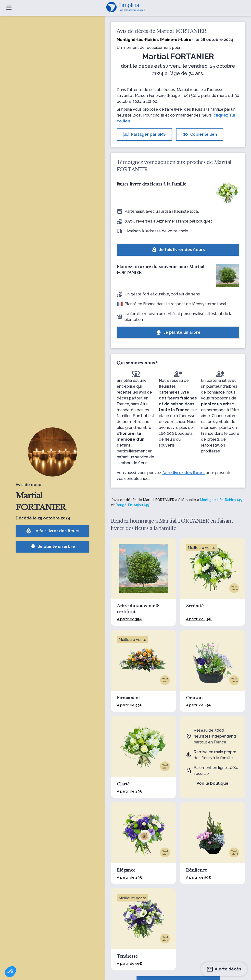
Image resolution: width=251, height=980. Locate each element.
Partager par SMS (144, 134)
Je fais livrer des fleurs (53, 531)
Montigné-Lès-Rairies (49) (222, 500)
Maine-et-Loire (176, 40)
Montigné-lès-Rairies (138, 40)
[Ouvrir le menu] (9, 8)
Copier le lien (200, 134)
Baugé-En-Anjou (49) (133, 505)
